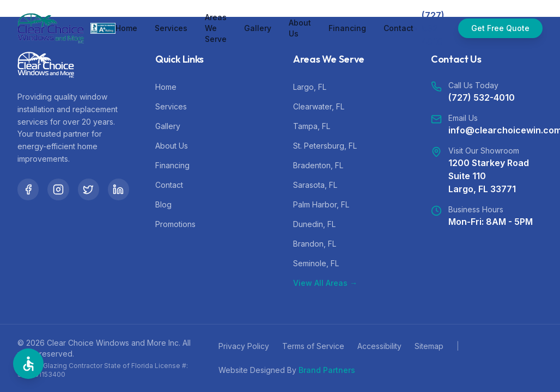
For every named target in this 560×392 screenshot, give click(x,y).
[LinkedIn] (118, 189)
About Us (300, 28)
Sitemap (429, 346)
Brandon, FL (315, 244)
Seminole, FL (316, 263)
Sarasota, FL (315, 185)
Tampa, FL (312, 126)
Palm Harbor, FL (321, 204)
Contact (398, 28)
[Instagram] (58, 189)
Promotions (175, 224)
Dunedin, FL (314, 224)
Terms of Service (313, 346)
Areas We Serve (216, 28)
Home (126, 28)
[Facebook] (28, 189)
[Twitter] (89, 189)
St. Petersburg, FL (325, 146)
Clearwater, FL (319, 106)
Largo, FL (310, 87)
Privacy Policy (244, 346)
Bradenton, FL (318, 165)
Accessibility (379, 346)
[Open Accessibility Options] (28, 364)
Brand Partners (327, 370)
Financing (347, 28)
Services (171, 28)
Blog (163, 204)
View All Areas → (325, 283)
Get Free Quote (500, 28)
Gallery (258, 28)
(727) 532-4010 (482, 97)
